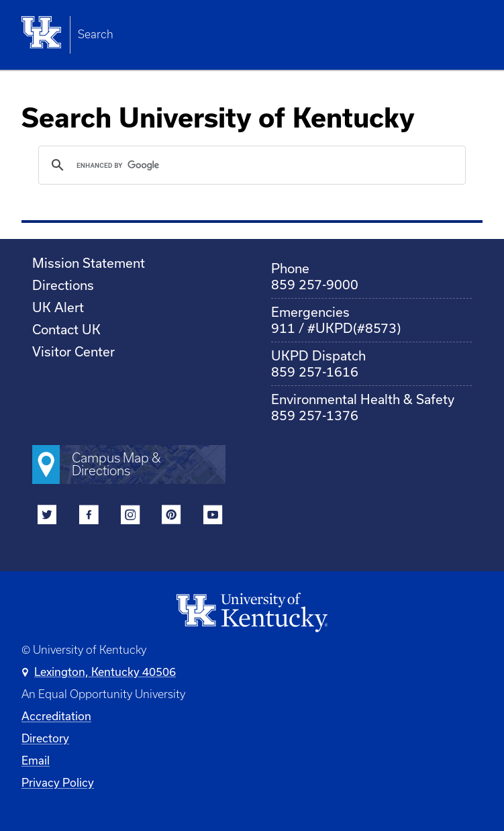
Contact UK (66, 329)
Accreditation (56, 716)
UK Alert (58, 307)
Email (36, 760)
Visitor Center (73, 351)
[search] (250, 165)
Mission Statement (89, 263)
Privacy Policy (58, 782)
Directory (45, 738)
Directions (63, 285)
